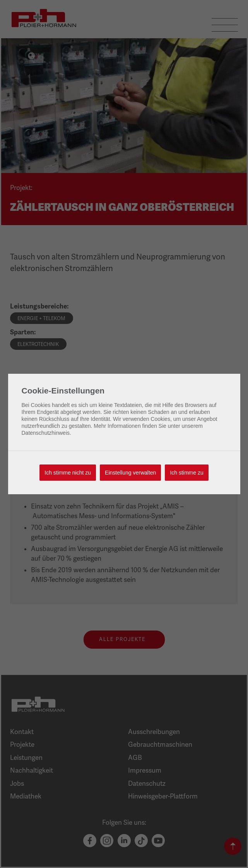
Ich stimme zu (186, 473)
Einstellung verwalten (130, 473)
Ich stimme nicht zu (68, 473)
